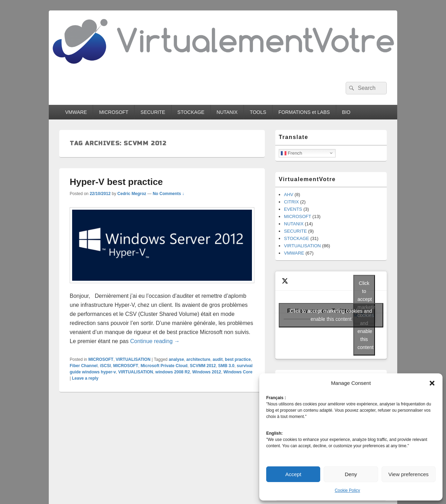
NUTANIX (227, 112)
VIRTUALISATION (133, 359)
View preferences (409, 474)
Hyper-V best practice (116, 182)
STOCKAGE (191, 112)
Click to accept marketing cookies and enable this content (331, 315)
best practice (238, 359)
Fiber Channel (84, 366)
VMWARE (76, 112)
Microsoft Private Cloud (164, 366)
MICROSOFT (114, 112)
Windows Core (238, 372)
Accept (293, 474)
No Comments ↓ (168, 194)
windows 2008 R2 (173, 372)
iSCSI (105, 366)
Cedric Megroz (132, 194)
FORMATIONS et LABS (304, 112)
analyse (176, 359)
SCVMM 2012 (203, 366)
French (291, 153)
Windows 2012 (207, 372)
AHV (289, 195)
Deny (351, 474)
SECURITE (153, 112)
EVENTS (293, 209)
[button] (432, 383)
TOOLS (258, 112)
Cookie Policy (348, 490)
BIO (346, 112)
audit (218, 359)
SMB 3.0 (226, 366)
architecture (198, 359)
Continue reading (155, 341)
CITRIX (291, 202)
